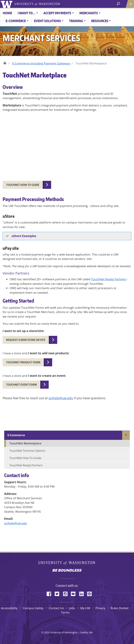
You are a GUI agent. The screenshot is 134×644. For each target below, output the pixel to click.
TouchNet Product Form (23, 362)
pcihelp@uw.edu (16, 523)
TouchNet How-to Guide (23, 185)
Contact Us (56, 608)
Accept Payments (57, 13)
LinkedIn (83, 593)
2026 (47, 632)
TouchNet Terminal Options (27, 451)
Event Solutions (47, 21)
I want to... (26, 13)
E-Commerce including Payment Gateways (41, 63)
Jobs (72, 608)
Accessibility (9, 608)
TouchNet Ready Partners (109, 279)
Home (7, 13)
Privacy (100, 608)
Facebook (50, 593)
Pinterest (91, 593)
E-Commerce (16, 21)
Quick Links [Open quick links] (129, 5)
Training (76, 21)
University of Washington (7, 4)
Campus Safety (33, 608)
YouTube (75, 593)
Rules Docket (120, 608)
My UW (85, 608)
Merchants (89, 13)
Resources (100, 21)
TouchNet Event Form (21, 385)
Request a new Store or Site (26, 340)
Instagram (66, 593)
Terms (65, 612)
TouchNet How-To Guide (25, 458)
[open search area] (119, 4)
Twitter (58, 593)
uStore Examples (20, 237)
